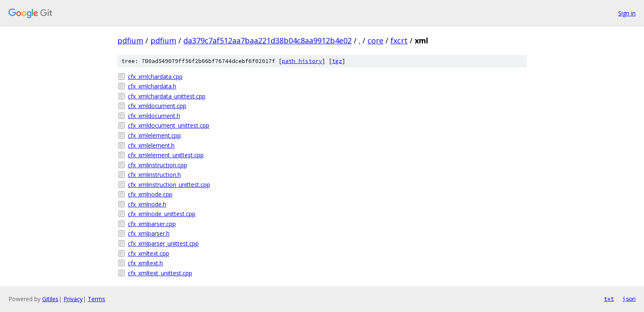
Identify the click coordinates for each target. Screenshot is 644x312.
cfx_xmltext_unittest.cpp (160, 273)
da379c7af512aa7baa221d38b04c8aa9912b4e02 (267, 40)
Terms (96, 299)
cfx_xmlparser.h (149, 233)
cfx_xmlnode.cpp (150, 194)
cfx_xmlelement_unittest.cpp (166, 155)
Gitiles (50, 299)
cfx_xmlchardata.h (152, 86)
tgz (337, 61)
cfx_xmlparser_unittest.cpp (163, 243)
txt (609, 299)
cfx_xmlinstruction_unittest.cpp (169, 185)
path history (302, 61)
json (629, 299)
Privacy (73, 299)
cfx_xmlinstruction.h (154, 175)
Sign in (627, 13)
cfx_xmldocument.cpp (157, 106)
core (375, 40)
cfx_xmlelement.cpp (154, 135)
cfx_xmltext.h (145, 263)
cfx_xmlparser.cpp (152, 224)
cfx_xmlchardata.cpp (155, 77)
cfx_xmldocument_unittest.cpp (169, 125)
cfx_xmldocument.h (154, 116)
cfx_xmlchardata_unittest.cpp (167, 96)
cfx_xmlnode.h (147, 204)
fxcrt (399, 40)
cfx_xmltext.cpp (148, 253)
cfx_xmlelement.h (151, 145)
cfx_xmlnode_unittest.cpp (162, 214)
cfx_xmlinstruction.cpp (157, 165)
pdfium (130, 40)
